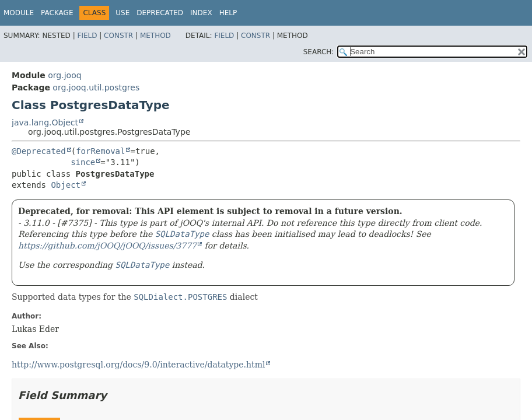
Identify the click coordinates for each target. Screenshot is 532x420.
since (83, 162)
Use (123, 13)
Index (201, 13)
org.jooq (64, 75)
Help (228, 13)
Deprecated (160, 13)
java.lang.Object (45, 123)
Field (87, 36)
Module (19, 13)
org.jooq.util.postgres (96, 87)
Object (66, 185)
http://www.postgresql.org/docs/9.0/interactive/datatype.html (138, 365)
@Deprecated (39, 151)
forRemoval (100, 151)
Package (57, 13)
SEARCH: (319, 52)
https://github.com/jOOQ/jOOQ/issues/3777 (107, 246)
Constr (118, 36)
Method (155, 36)
